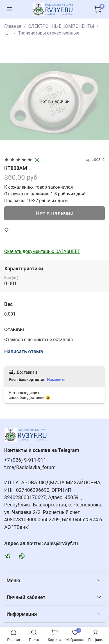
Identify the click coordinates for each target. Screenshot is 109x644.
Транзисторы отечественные (49, 33)
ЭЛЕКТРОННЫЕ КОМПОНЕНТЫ (61, 26)
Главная (13, 26)
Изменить (56, 380)
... (8, 33)
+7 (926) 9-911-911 (25, 460)
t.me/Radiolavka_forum (30, 467)
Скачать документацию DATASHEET (42, 251)
